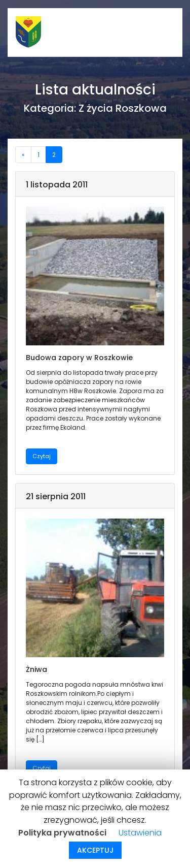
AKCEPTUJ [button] (95, 850)
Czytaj (42, 456)
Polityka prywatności (62, 833)
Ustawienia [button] (140, 833)
